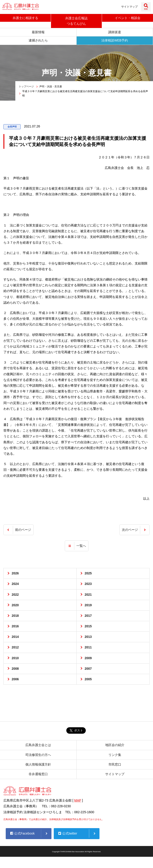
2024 (15, 584)
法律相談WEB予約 (115, 41)
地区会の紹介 (115, 745)
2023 (88, 584)
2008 (15, 669)
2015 (88, 626)
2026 (15, 573)
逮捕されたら (38, 41)
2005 (88, 679)
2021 (88, 595)
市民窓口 (115, 765)
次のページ (130, 530)
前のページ (23, 530)
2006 (15, 679)
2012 (15, 648)
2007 (88, 669)
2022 (15, 595)
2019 (88, 605)
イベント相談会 (128, 18)
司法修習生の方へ (38, 755)
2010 (15, 658)
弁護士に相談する (25, 18)
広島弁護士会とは (38, 745)
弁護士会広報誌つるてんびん (76, 21)
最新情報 (38, 32)
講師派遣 (115, 32)
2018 (15, 616)
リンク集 (115, 755)
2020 (15, 605)
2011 (88, 648)
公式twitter (68, 834)
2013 (88, 637)
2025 (88, 573)
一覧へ (81, 546)
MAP (78, 801)
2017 (88, 616)
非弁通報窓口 (38, 774)
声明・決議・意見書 (51, 87)
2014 (15, 637)
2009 (88, 658)
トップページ (26, 87)
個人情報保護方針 (38, 765)
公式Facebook (22, 834)
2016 (15, 626)
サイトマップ (129, 7)
